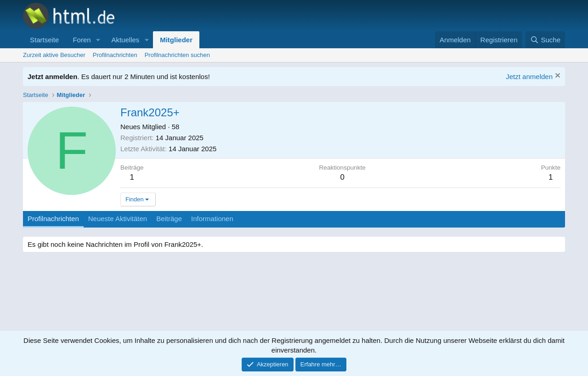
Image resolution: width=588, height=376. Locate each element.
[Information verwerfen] (557, 77)
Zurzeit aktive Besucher (54, 55)
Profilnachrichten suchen (177, 55)
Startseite (44, 40)
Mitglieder (176, 40)
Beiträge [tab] (169, 219)
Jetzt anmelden (529, 77)
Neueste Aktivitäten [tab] (118, 219)
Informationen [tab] (212, 219)
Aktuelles (125, 40)
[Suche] (545, 40)
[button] (98, 40)
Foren (82, 40)
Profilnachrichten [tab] (53, 219)
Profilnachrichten (115, 55)
